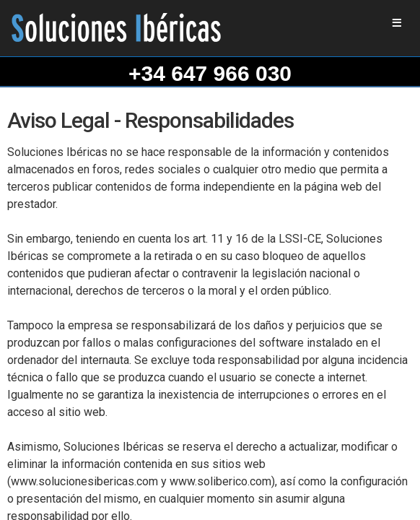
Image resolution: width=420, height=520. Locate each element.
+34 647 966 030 (210, 73)
